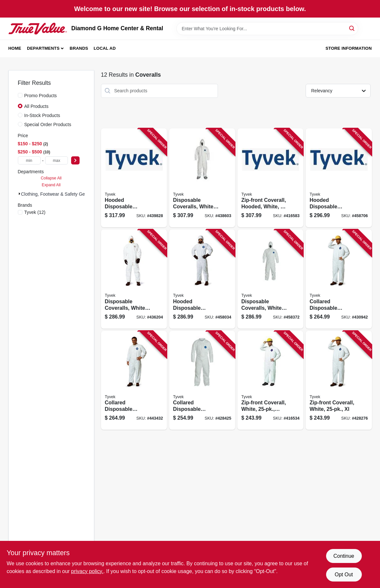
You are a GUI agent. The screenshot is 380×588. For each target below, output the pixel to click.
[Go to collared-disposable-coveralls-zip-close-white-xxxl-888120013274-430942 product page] (339, 279)
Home (15, 48)
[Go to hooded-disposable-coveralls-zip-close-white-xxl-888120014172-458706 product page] (339, 178)
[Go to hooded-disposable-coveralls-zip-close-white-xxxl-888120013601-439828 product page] (134, 178)
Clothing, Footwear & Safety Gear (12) (60, 194)
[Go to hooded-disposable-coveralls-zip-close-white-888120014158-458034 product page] (202, 279)
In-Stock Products (42, 115)
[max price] (57, 160)
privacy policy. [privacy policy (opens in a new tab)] (87, 571)
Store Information (348, 48)
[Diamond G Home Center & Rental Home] (38, 29)
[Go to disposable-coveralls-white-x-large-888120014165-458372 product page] (270, 279)
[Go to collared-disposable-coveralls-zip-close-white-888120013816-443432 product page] (134, 380)
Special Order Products (48, 124)
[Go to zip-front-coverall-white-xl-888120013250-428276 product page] (339, 380)
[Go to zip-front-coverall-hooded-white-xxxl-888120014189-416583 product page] (270, 178)
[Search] (352, 28)
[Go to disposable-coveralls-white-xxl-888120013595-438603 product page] (202, 178)
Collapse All (51, 178)
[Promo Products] (20, 95)
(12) (35, 212)
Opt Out (344, 575)
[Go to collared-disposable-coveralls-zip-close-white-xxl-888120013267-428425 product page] (202, 380)
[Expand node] (19, 194)
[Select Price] (75, 160)
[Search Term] (267, 29)
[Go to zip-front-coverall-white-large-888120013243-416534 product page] (270, 380)
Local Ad (105, 48)
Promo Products (41, 96)
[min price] (29, 160)
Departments (43, 48)
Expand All (51, 185)
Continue (344, 556)
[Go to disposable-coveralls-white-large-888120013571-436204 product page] (134, 279)
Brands (79, 48)
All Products (37, 106)
